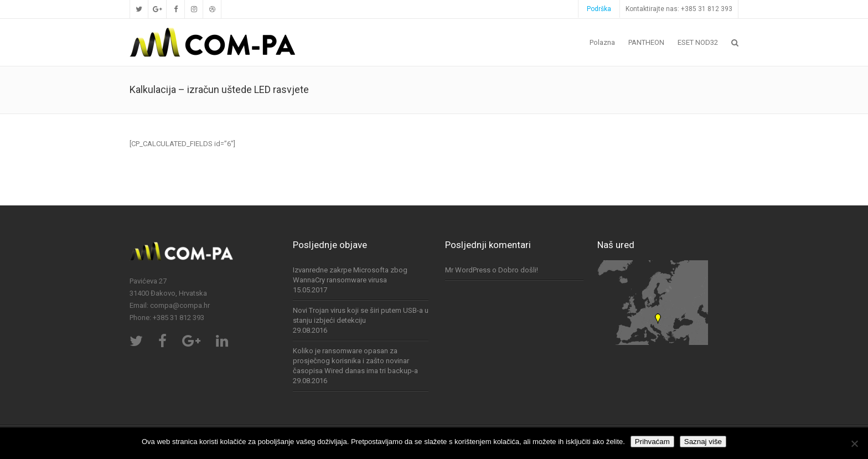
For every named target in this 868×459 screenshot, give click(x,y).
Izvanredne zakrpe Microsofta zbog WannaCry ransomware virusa (350, 275)
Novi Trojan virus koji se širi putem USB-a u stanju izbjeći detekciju (361, 315)
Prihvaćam (652, 442)
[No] (854, 443)
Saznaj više (703, 442)
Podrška (599, 9)
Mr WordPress (468, 270)
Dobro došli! (518, 270)
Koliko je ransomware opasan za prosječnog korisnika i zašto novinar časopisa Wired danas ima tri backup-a (355, 361)
